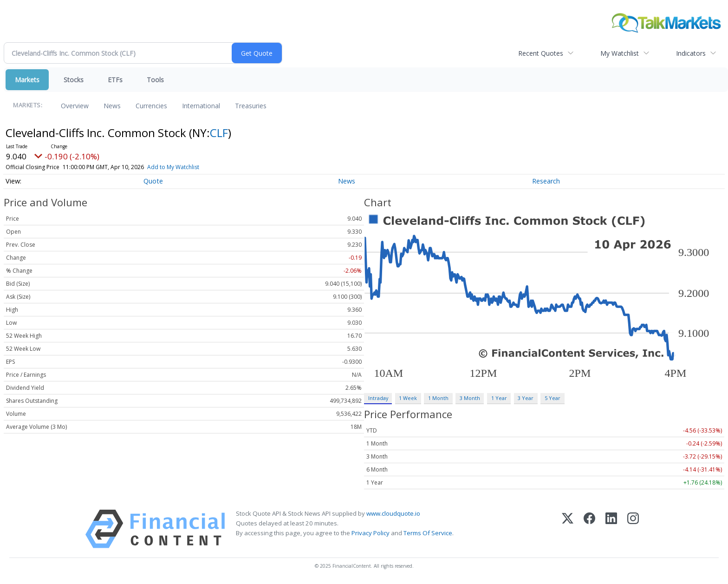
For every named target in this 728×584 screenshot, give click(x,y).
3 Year (526, 398)
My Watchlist (620, 53)
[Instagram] (633, 529)
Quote (153, 181)
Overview (75, 106)
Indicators (691, 53)
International (201, 106)
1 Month (438, 398)
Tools (155, 80)
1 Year (499, 398)
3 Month (470, 398)
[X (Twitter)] (568, 529)
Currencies (151, 106)
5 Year (552, 398)
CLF (219, 133)
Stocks (74, 80)
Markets (27, 80)
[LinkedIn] (611, 529)
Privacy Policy (370, 533)
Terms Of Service (428, 533)
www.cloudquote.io (393, 513)
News (112, 106)
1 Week (408, 398)
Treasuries (251, 106)
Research (546, 181)
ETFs (115, 80)
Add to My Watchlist (187, 167)
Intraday (378, 398)
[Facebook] (589, 529)
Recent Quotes (541, 53)
